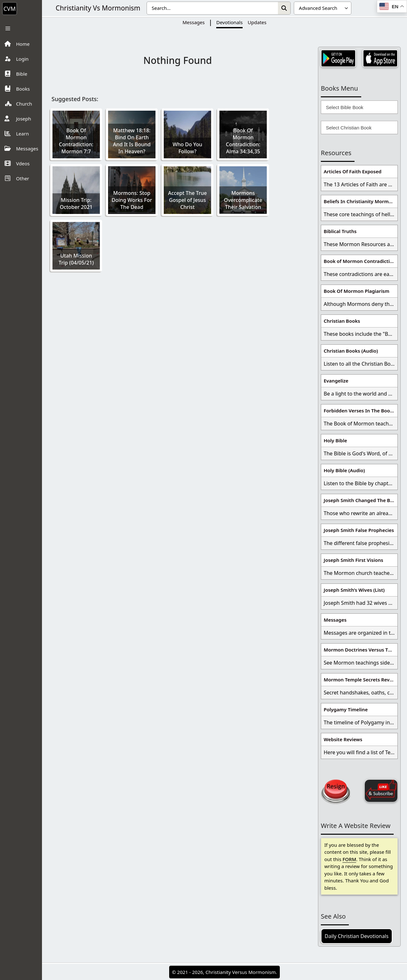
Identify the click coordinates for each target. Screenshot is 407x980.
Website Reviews (343, 739)
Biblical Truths (340, 231)
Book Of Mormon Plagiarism (356, 291)
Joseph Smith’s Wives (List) (354, 590)
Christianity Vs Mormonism (98, 8)
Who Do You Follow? (187, 148)
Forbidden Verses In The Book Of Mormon (361, 411)
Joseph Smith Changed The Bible (361, 500)
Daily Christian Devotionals (357, 936)
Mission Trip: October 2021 (76, 204)
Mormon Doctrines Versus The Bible (361, 650)
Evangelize (336, 381)
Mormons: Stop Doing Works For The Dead (132, 200)
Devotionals (229, 22)
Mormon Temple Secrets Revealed (361, 680)
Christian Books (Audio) (351, 351)
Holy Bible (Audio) (344, 470)
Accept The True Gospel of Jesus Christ (187, 200)
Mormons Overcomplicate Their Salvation (243, 200)
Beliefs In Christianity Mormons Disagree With (361, 201)
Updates (257, 22)
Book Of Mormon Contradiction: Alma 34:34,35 (243, 141)
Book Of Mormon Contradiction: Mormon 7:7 (76, 141)
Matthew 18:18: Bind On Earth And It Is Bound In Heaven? (132, 141)
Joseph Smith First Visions (353, 560)
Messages (194, 22)
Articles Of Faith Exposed (353, 171)
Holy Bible (335, 440)
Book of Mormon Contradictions (361, 261)
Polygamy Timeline (346, 709)
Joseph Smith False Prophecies (359, 530)
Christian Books (342, 321)
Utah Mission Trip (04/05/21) (76, 259)
